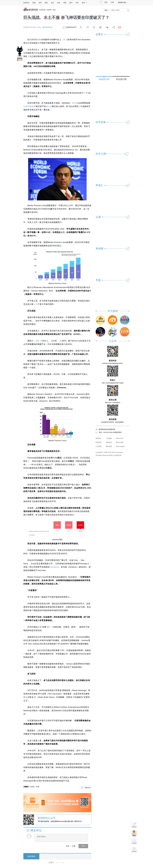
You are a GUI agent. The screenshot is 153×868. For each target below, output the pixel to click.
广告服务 (109, 438)
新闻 (34, 3)
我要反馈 (88, 788)
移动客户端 (123, 2)
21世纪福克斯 (30, 106)
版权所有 (118, 455)
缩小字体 (81, 27)
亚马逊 (75, 103)
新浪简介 (99, 438)
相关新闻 (31, 856)
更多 (85, 3)
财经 (46, 3)
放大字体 (87, 27)
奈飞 (65, 40)
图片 (71, 3)
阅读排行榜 (104, 79)
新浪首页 (26, 3)
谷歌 (38, 341)
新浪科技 (42, 10)
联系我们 (99, 442)
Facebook (54, 567)
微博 (100, 27)
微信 (106, 27)
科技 (59, 3)
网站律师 (109, 446)
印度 (38, 787)
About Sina (120, 438)
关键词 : (27, 787)
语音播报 (134, 842)
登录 (68, 846)
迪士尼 (49, 106)
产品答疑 (99, 446)
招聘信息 (109, 442)
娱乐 (52, 3)
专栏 (77, 3)
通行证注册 (120, 442)
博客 (65, 3)
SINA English (120, 446)
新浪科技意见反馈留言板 (107, 429)
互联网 (49, 10)
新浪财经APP (71, 27)
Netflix (32, 787)
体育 (40, 3)
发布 (83, 846)
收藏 (93, 27)
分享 (113, 27)
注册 (112, 2)
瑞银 (39, 40)
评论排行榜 (121, 79)
